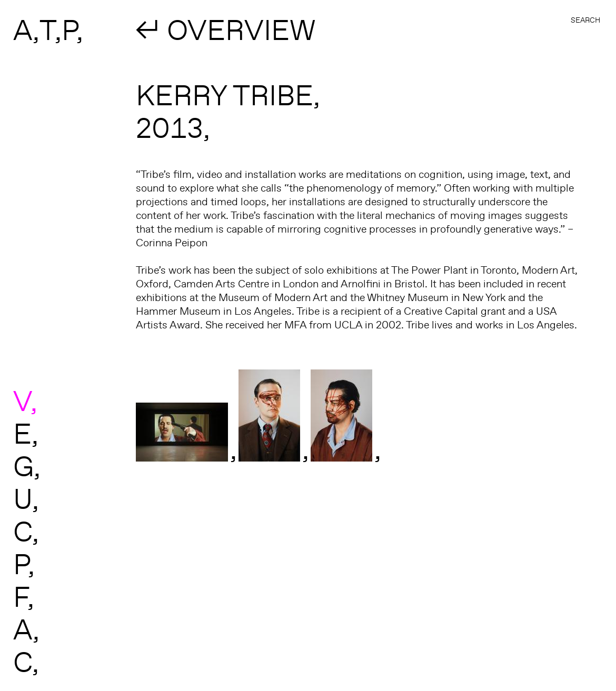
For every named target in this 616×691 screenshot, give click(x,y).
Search (585, 20)
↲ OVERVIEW (226, 29)
